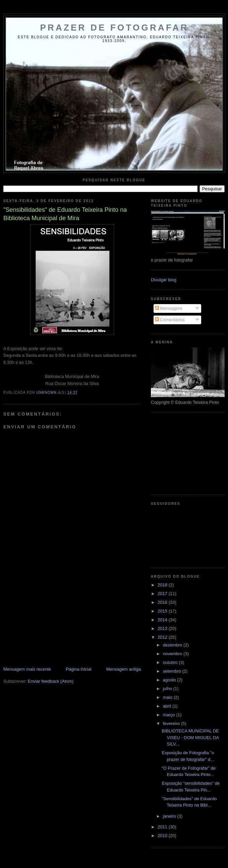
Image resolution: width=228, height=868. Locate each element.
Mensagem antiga (124, 669)
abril (168, 706)
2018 (163, 585)
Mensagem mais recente (27, 669)
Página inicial (79, 669)
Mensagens (169, 308)
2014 (163, 620)
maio (168, 697)
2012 (163, 637)
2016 (163, 602)
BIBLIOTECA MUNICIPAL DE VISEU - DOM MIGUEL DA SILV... (190, 737)
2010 (163, 836)
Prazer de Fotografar (115, 28)
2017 (163, 594)
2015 (163, 611)
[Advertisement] (54, 619)
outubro (171, 662)
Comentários (170, 320)
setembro (173, 671)
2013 (163, 629)
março (170, 715)
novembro (173, 654)
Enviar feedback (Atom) (51, 681)
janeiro (170, 816)
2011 (163, 827)
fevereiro (172, 724)
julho (168, 689)
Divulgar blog (164, 280)
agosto (170, 680)
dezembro (173, 645)
